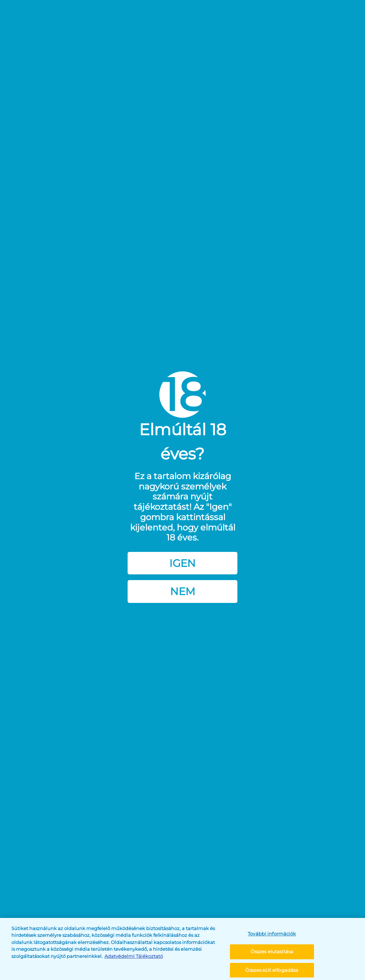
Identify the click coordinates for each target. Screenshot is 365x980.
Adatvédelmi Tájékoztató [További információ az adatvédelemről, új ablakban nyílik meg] (134, 963)
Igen (182, 563)
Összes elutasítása (272, 959)
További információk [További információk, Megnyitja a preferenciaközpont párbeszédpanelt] (272, 940)
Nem (183, 591)
